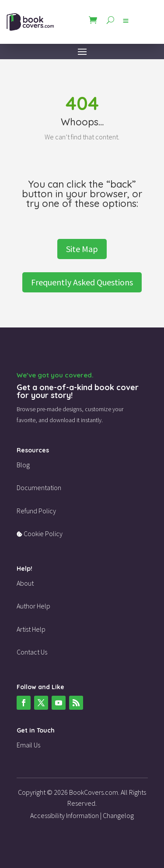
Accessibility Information (65, 815)
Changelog (118, 815)
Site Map (82, 249)
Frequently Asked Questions (82, 282)
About (25, 583)
